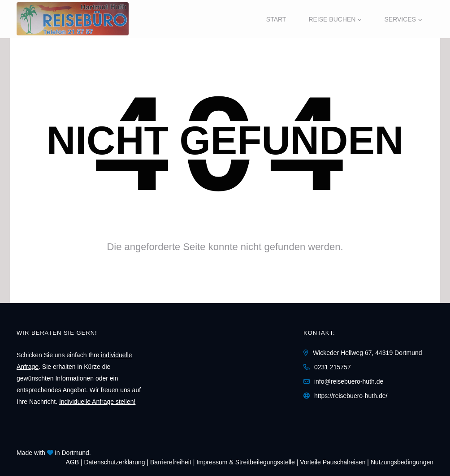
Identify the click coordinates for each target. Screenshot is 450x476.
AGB (72, 462)
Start (276, 19)
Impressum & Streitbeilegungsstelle (245, 462)
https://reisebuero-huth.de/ (351, 396)
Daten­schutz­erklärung (114, 462)
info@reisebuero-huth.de (349, 381)
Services (400, 19)
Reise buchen (332, 19)
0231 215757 (333, 367)
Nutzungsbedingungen (402, 462)
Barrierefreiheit (171, 462)
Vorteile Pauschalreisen (333, 462)
